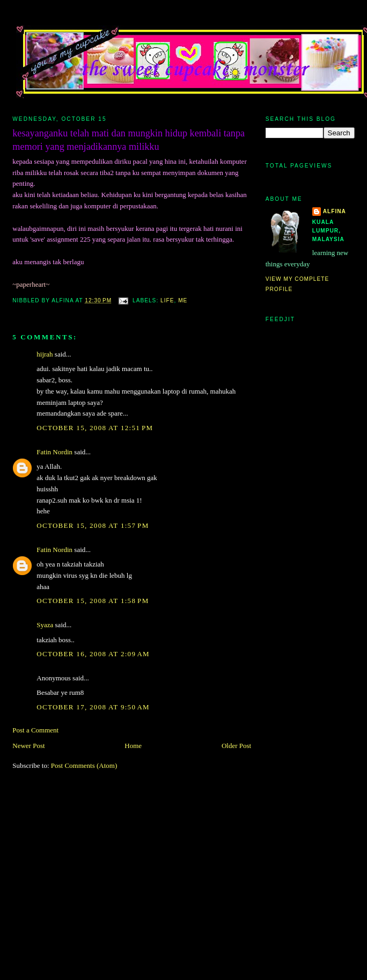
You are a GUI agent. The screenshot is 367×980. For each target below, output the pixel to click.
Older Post (236, 746)
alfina (335, 211)
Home (133, 746)
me (183, 300)
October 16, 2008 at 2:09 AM (93, 654)
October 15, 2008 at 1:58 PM (93, 601)
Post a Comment (35, 730)
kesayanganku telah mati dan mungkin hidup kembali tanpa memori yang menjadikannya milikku (129, 140)
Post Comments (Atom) (84, 765)
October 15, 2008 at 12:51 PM (95, 428)
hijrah (45, 354)
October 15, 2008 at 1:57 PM (93, 525)
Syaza (45, 625)
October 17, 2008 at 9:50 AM (93, 707)
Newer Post (28, 746)
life (167, 300)
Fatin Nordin (54, 452)
